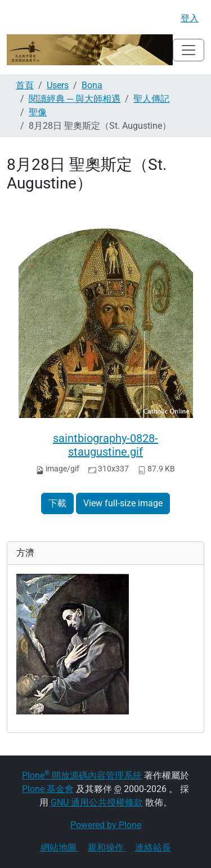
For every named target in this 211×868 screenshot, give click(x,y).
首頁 (25, 85)
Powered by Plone (106, 825)
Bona (92, 85)
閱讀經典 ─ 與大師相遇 (75, 99)
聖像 (38, 112)
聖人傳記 (151, 99)
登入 (190, 18)
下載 (57, 503)
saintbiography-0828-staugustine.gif (105, 445)
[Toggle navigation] (188, 50)
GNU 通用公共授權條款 (97, 802)
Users (58, 85)
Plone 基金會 (48, 789)
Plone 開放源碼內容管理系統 (82, 775)
